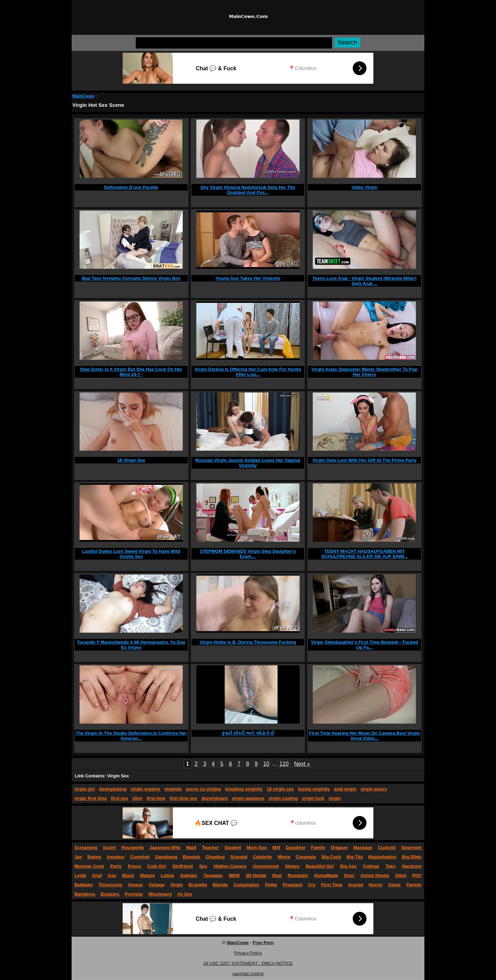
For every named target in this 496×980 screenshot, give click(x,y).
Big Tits (355, 857)
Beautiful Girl (320, 866)
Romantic (298, 875)
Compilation (246, 885)
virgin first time (91, 798)
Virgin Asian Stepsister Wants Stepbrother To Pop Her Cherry (364, 372)
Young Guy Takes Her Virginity (248, 278)
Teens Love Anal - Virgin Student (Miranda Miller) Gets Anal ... (364, 281)
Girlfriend (183, 866)
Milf (276, 848)
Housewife (133, 848)
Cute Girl (157, 866)
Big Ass (349, 866)
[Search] (234, 43)
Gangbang (166, 857)
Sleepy (292, 866)
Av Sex (185, 894)
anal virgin (345, 789)
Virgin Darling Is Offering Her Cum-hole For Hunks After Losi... (248, 372)
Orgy (349, 875)
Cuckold (387, 848)
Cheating (215, 857)
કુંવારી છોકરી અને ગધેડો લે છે (248, 733)
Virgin (177, 885)
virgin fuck (313, 798)
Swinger (189, 875)
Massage (363, 848)
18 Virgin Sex (131, 460)
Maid (191, 848)
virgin (335, 798)
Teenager (213, 875)
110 (284, 764)
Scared (356, 885)
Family (318, 848)
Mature (148, 875)
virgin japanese (248, 798)
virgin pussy (374, 789)
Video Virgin (364, 187)
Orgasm (339, 848)
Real (277, 875)
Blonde (220, 885)
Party (116, 866)
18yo (137, 798)
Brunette (198, 885)
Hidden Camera (230, 866)
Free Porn (263, 943)
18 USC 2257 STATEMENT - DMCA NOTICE (248, 963)
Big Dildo (412, 857)
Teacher (210, 848)
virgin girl (85, 789)
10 (266, 764)
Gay (112, 875)
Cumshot (140, 857)
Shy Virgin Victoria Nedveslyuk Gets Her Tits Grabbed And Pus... (248, 190)
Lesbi (80, 875)
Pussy (134, 866)
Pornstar (134, 894)
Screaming (86, 848)
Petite (271, 885)
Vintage (157, 885)
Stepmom (411, 848)
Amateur (116, 857)
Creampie (306, 857)
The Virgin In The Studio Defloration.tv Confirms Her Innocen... (131, 736)
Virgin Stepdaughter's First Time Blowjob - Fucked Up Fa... (365, 645)
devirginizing (113, 789)
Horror (375, 885)
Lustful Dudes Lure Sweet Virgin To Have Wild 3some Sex (131, 554)
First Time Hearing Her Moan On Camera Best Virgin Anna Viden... (364, 736)
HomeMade (326, 875)
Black (128, 875)
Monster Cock (89, 866)
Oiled (401, 875)
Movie (284, 857)
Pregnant (292, 885)
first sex (120, 798)
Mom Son (257, 848)
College (371, 866)
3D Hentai (256, 875)
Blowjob (191, 857)
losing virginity (314, 789)
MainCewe (83, 96)
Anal (97, 875)
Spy (203, 866)
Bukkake (84, 885)
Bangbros (85, 894)
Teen (390, 866)
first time (156, 798)
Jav (78, 857)
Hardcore (412, 866)
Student (232, 848)
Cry (312, 885)
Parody (414, 885)
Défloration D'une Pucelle (131, 187)
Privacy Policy (248, 953)
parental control (248, 974)
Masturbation (382, 857)
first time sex (183, 798)
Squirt (110, 848)
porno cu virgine (204, 789)
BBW (234, 875)
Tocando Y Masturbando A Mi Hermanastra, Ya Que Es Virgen (131, 645)
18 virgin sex (280, 789)
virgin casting (283, 798)
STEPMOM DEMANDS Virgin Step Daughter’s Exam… (248, 554)
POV (417, 875)
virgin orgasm (145, 789)
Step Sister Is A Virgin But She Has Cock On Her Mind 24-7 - (131, 372)
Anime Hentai (375, 875)
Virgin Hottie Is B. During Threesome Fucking (248, 642)
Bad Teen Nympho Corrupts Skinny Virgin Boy (131, 278)
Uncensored (266, 866)
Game (394, 885)
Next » (302, 764)
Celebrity (262, 857)
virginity (173, 789)
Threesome (110, 885)
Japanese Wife (165, 848)
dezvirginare (215, 798)
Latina (167, 875)
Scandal (239, 857)
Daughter (296, 848)
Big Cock (331, 857)
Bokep (94, 857)
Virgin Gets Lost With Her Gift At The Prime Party (365, 460)
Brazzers (110, 894)
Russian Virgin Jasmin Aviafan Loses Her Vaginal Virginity (248, 463)
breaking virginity (244, 789)
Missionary (160, 894)
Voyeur (136, 885)
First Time (332, 885)
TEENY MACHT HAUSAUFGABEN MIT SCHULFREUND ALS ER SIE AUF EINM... (365, 554)
